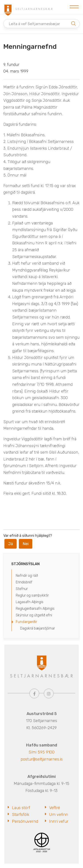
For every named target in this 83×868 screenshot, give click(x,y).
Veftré (55, 808)
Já (11, 544)
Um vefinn (59, 815)
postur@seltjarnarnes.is (42, 759)
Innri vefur (59, 821)
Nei (26, 544)
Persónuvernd (25, 821)
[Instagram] (49, 693)
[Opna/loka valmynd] (74, 7)
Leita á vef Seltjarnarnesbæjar (34, 24)
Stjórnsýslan (25, 564)
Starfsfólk (21, 815)
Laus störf (21, 808)
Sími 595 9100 (41, 752)
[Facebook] (34, 693)
